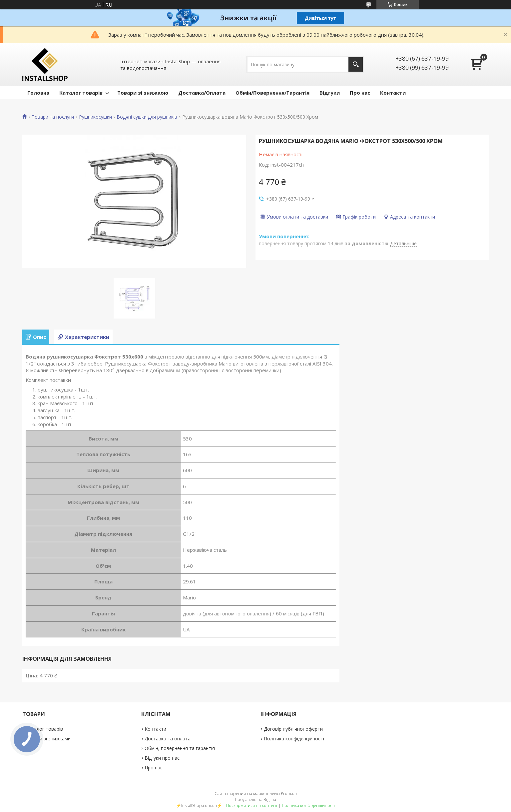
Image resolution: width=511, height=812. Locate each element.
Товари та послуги (53, 117)
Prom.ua (289, 794)
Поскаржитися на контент (252, 806)
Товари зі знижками (48, 739)
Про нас (360, 93)
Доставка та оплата (168, 739)
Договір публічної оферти (293, 729)
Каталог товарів (81, 93)
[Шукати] (356, 64)
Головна (38, 93)
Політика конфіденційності (294, 739)
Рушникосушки (95, 117)
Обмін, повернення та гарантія (180, 748)
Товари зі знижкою (143, 93)
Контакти (393, 93)
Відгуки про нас (162, 758)
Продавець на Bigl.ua (255, 800)
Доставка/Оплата (202, 93)
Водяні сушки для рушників (147, 117)
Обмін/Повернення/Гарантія (272, 93)
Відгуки (330, 93)
